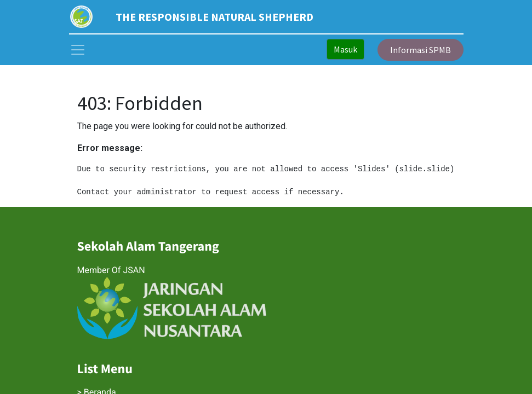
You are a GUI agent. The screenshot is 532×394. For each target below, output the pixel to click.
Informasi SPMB (421, 50)
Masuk (345, 49)
